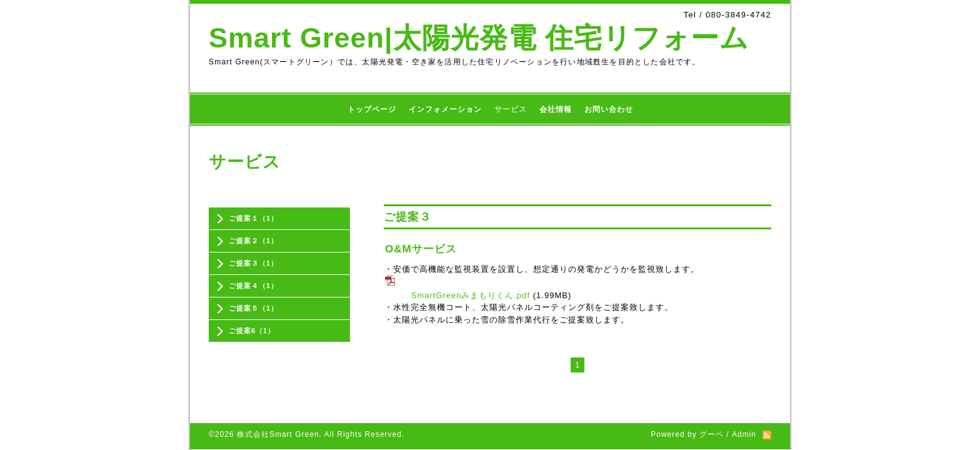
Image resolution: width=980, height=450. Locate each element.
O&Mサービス (421, 249)
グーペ (712, 403)
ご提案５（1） (253, 308)
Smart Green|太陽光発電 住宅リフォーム (479, 38)
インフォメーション (445, 109)
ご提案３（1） (253, 263)
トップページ (372, 109)
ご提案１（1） (253, 218)
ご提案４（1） (253, 286)
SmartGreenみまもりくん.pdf (471, 295)
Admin (744, 403)
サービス (511, 109)
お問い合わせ (609, 109)
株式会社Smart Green (278, 403)
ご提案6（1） (252, 331)
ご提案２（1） (253, 241)
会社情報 (556, 109)
